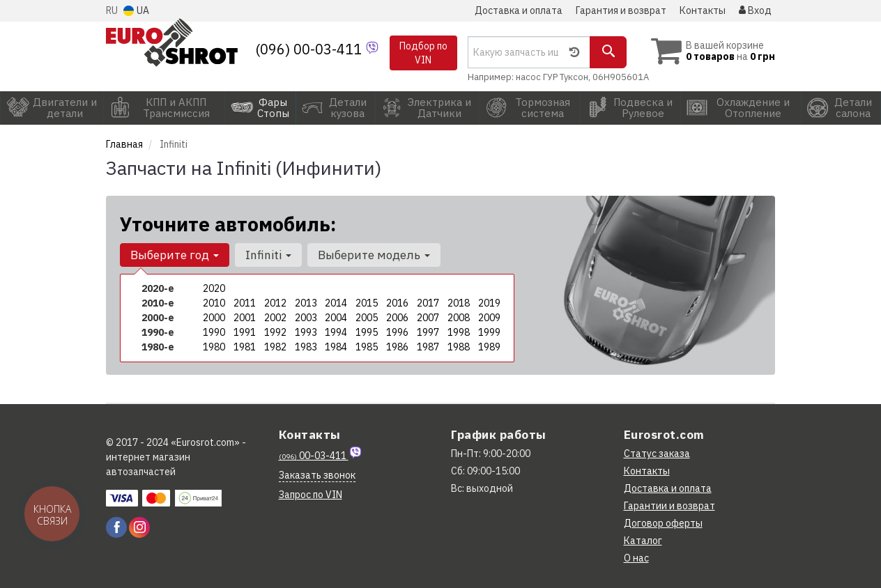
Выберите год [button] (175, 255)
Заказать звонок (317, 475)
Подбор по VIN (423, 53)
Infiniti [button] (268, 255)
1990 (214, 332)
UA (136, 10)
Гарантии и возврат (669, 506)
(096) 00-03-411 (310, 49)
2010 (214, 303)
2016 (397, 303)
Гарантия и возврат (621, 10)
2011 (245, 303)
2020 (214, 288)
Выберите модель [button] (374, 255)
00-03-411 (314, 456)
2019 (489, 303)
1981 (245, 347)
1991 (245, 332)
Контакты (703, 10)
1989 (489, 347)
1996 (397, 332)
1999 (489, 332)
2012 (275, 303)
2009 (489, 318)
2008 (459, 318)
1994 (336, 332)
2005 (367, 318)
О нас (636, 558)
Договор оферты (663, 523)
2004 (336, 318)
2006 (397, 318)
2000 (214, 318)
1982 (275, 347)
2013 (306, 303)
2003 (306, 318)
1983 (306, 347)
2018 (459, 303)
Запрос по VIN (311, 495)
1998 (459, 332)
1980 (214, 347)
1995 (367, 332)
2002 (275, 318)
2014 (336, 303)
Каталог (643, 541)
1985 (367, 347)
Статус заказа (657, 454)
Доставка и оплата (519, 10)
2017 (428, 303)
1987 (428, 347)
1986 (397, 347)
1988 (459, 347)
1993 (306, 332)
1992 (275, 332)
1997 (428, 332)
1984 (336, 347)
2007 (428, 318)
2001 (245, 318)
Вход (755, 10)
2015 (367, 303)
